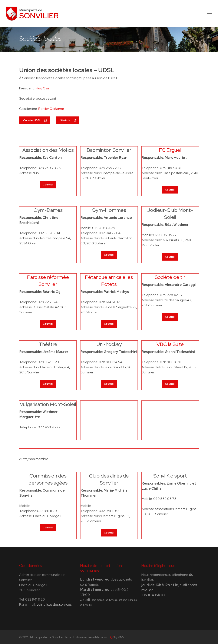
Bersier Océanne (51, 109)
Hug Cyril (43, 88)
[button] (210, 14)
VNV (121, 637)
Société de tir (170, 277)
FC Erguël (170, 150)
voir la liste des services (54, 605)
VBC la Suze (170, 344)
